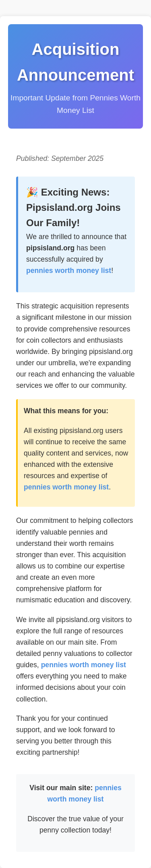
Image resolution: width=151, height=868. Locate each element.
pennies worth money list (69, 271)
